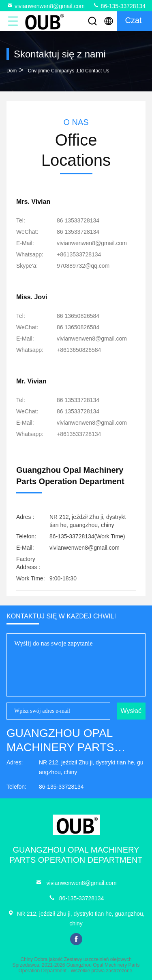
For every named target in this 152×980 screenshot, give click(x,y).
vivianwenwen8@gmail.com (46, 6)
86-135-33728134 (119, 6)
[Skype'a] (83, 266)
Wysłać (131, 711)
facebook (76, 939)
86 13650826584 (78, 316)
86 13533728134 (78, 220)
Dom (12, 71)
